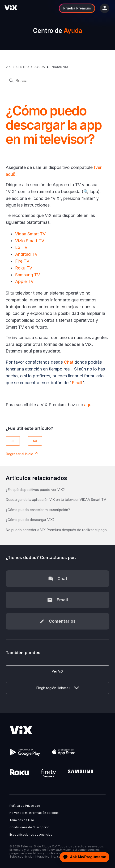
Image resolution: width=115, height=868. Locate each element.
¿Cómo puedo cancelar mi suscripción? (38, 510)
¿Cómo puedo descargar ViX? (30, 520)
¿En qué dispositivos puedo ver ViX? (35, 490)
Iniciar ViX (59, 67)
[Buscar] (57, 81)
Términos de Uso (22, 820)
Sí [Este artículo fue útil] (13, 441)
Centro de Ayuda (31, 67)
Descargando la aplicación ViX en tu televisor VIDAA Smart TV (56, 500)
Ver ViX (58, 671)
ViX (8, 67)
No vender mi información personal (34, 813)
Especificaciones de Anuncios (31, 835)
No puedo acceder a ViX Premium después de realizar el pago (56, 530)
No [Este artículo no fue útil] (35, 441)
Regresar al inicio (22, 453)
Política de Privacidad (25, 806)
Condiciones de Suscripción (29, 827)
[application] (83, 857)
